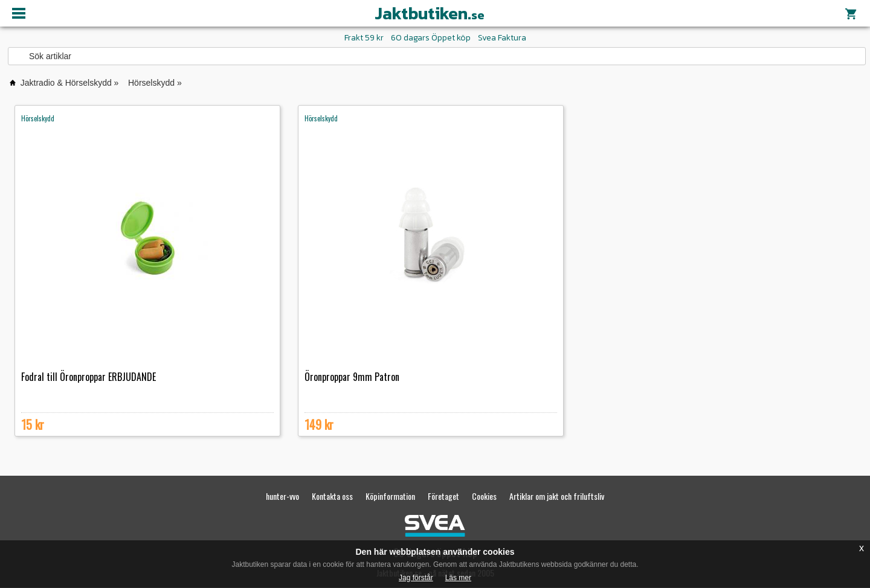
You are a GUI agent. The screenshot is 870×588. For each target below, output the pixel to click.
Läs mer (458, 578)
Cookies (484, 496)
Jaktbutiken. (430, 13)
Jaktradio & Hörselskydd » (70, 83)
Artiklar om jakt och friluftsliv (557, 496)
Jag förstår (416, 578)
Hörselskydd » (155, 83)
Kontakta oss (332, 496)
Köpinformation (390, 496)
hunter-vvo (282, 496)
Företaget (443, 496)
